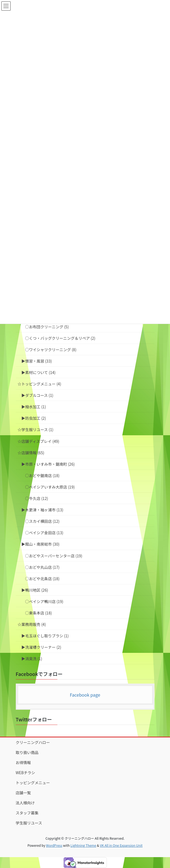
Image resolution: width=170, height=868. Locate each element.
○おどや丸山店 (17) (42, 567)
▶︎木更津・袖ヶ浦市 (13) (42, 510)
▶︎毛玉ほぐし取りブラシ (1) (45, 636)
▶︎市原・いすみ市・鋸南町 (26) (48, 464)
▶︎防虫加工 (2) (34, 418)
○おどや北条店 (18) (42, 579)
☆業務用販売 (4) (32, 624)
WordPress (54, 845)
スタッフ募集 (27, 813)
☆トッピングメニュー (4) (39, 384)
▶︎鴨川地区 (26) (35, 590)
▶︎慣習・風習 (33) (37, 361)
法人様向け (25, 803)
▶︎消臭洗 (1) (32, 659)
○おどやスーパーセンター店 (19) (54, 556)
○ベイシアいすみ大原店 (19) (50, 487)
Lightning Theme (83, 845)
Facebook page (85, 695)
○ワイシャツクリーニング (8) (51, 350)
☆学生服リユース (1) (36, 430)
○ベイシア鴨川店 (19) (44, 601)
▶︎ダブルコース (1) (37, 395)
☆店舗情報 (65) (31, 453)
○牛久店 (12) (37, 498)
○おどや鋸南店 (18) (42, 475)
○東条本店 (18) (39, 613)
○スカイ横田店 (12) (42, 521)
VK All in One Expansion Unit (121, 845)
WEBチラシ (25, 773)
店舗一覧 (23, 793)
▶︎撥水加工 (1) (34, 407)
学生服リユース (29, 823)
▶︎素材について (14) (39, 372)
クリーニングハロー (33, 742)
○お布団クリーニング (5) (47, 327)
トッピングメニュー (33, 783)
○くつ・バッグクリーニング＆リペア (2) (60, 338)
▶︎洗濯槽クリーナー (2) (41, 647)
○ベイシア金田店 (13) (44, 533)
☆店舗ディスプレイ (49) (38, 441)
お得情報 (23, 762)
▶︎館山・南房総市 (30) (41, 544)
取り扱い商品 (27, 752)
